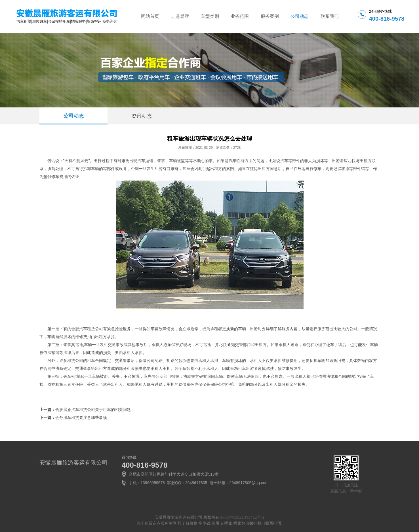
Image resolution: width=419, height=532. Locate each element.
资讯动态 (142, 116)
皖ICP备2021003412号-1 (243, 517)
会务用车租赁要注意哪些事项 (81, 417)
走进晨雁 (180, 16)
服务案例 (270, 16)
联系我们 (330, 16)
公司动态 (300, 16)
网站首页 (150, 16)
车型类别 (210, 16)
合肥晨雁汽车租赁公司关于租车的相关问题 (93, 410)
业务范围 (240, 16)
